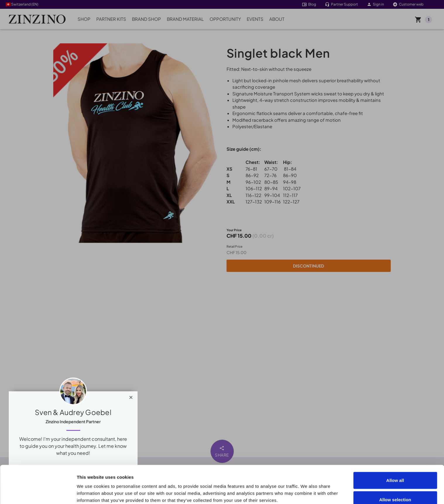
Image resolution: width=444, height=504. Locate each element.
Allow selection (395, 464)
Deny (395, 483)
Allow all (395, 445)
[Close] (131, 396)
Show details (90, 492)
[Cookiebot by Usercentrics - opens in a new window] (38, 493)
